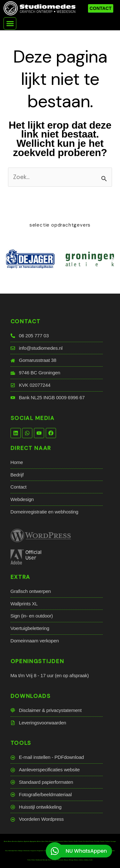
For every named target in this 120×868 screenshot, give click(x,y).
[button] (10, 24)
